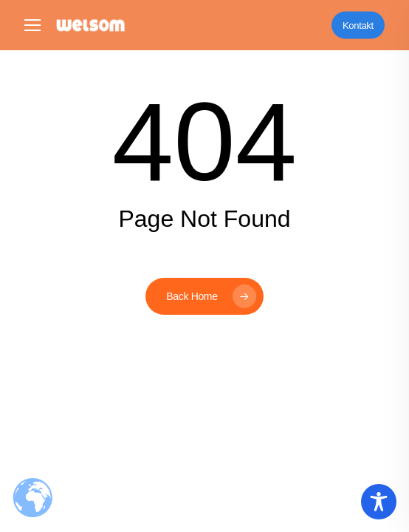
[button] (32, 25)
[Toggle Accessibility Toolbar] (379, 502)
